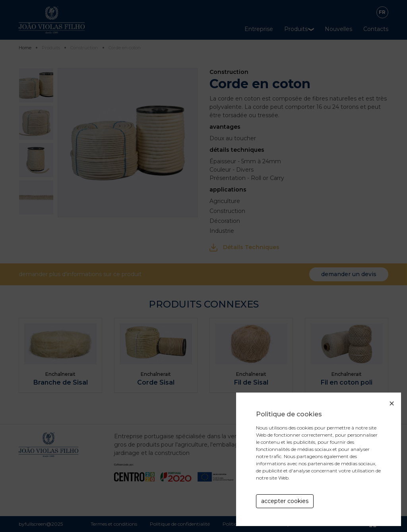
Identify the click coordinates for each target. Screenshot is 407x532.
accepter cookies (285, 501)
